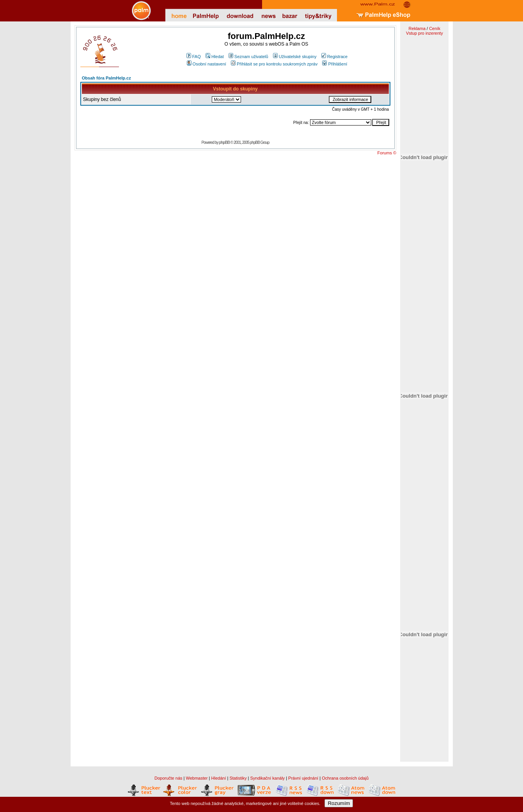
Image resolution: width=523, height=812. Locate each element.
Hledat (215, 57)
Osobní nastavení (207, 64)
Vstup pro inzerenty (425, 33)
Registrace (335, 57)
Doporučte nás (168, 778)
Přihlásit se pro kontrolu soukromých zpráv (274, 64)
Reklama (417, 28)
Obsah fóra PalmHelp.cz (106, 78)
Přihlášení (335, 64)
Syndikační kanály (267, 778)
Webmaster (197, 778)
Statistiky (238, 778)
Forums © (387, 153)
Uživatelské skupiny (295, 57)
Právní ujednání (303, 778)
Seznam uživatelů (248, 57)
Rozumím (339, 803)
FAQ (194, 57)
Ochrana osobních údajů (345, 778)
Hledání (219, 778)
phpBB (224, 142)
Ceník (435, 28)
